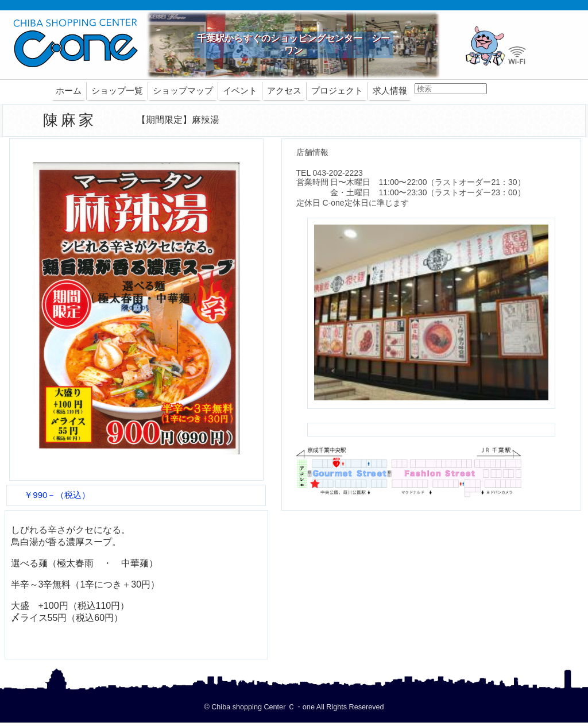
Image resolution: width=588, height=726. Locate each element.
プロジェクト (337, 90)
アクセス (284, 90)
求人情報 (390, 90)
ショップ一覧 (117, 90)
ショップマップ (183, 90)
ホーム (69, 90)
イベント (240, 90)
